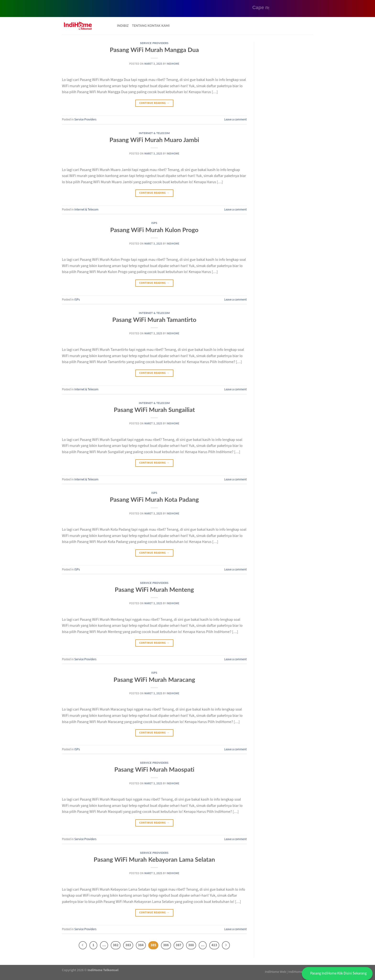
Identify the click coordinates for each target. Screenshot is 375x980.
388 (191, 945)
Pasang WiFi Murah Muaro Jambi (154, 140)
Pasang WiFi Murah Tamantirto (154, 319)
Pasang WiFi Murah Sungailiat (154, 410)
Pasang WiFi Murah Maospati (154, 769)
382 (116, 945)
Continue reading (154, 103)
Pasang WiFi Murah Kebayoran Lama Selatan (154, 859)
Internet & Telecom (154, 133)
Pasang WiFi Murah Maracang (154, 679)
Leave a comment (236, 120)
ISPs (154, 223)
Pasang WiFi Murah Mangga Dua (154, 50)
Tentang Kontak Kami (151, 26)
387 (179, 945)
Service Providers (154, 43)
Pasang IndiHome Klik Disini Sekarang (338, 973)
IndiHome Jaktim (301, 972)
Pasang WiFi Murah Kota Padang (154, 499)
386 (166, 945)
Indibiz (123, 26)
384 (141, 945)
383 (128, 945)
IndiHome (173, 64)
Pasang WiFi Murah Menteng (154, 589)
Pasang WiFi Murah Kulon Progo (154, 230)
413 (214, 945)
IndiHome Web (275, 972)
